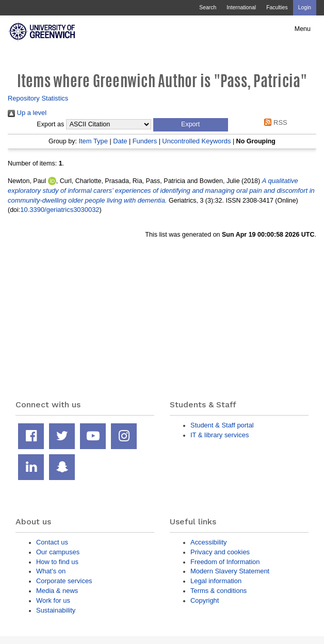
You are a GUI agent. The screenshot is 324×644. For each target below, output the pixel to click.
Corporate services (64, 581)
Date (120, 141)
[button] (191, 125)
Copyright (205, 600)
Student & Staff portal (222, 425)
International (241, 7)
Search (208, 7)
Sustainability (56, 610)
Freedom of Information (225, 562)
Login (305, 7)
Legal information (216, 581)
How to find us (57, 562)
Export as (50, 124)
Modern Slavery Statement (230, 571)
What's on (51, 571)
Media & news (57, 591)
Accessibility (208, 542)
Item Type (93, 141)
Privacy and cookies (220, 552)
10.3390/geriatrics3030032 (60, 210)
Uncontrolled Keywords (196, 141)
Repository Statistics (38, 98)
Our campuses (58, 552)
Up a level (27, 113)
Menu (303, 29)
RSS (274, 122)
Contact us (52, 542)
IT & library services (220, 435)
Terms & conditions (218, 591)
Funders (145, 141)
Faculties (277, 7)
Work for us (53, 600)
